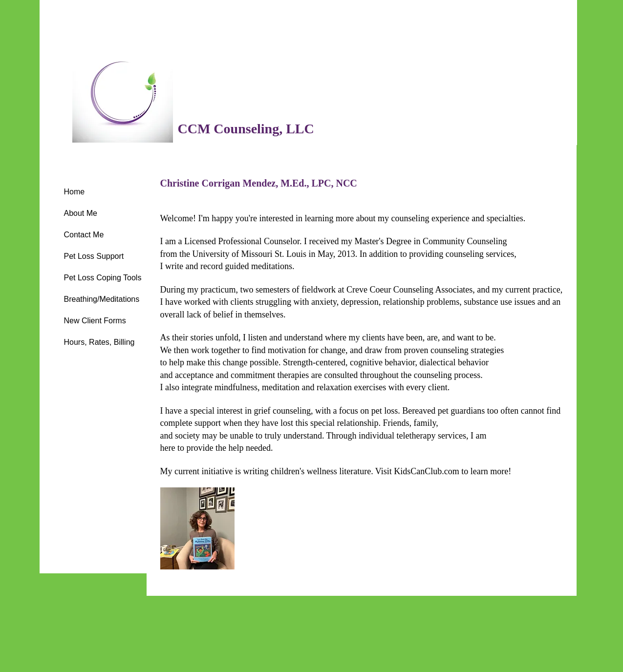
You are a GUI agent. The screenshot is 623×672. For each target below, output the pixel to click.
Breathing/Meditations (102, 299)
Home (75, 192)
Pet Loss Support (94, 256)
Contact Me (84, 235)
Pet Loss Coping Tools (103, 278)
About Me (81, 213)
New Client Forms (95, 321)
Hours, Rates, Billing (99, 342)
